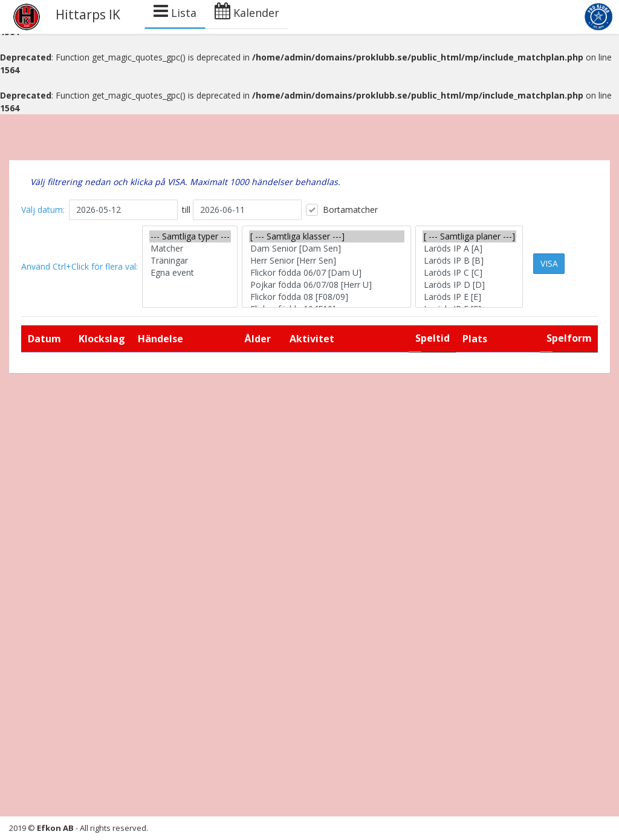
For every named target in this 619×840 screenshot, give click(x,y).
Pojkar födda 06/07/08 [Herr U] (327, 285)
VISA (549, 263)
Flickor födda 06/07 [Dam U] (327, 273)
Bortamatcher (342, 210)
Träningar (190, 261)
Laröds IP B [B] (469, 261)
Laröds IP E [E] (469, 297)
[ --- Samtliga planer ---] (469, 236)
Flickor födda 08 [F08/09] (327, 297)
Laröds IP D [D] (469, 285)
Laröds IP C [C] (469, 273)
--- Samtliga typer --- (190, 236)
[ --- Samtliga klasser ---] (327, 236)
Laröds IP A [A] (469, 249)
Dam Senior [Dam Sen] (327, 249)
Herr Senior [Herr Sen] (327, 261)
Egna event (190, 273)
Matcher (190, 249)
